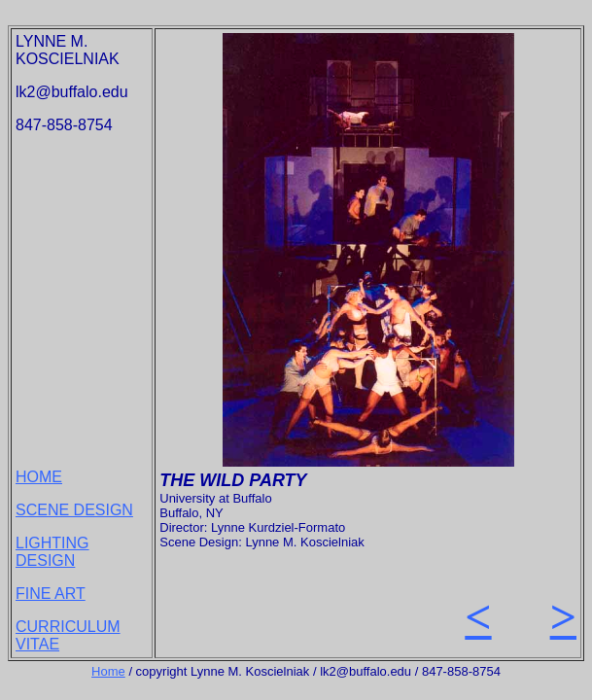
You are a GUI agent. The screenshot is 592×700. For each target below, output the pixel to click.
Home (108, 671)
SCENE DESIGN (74, 510)
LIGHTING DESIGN (52, 552)
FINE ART (51, 594)
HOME (39, 477)
